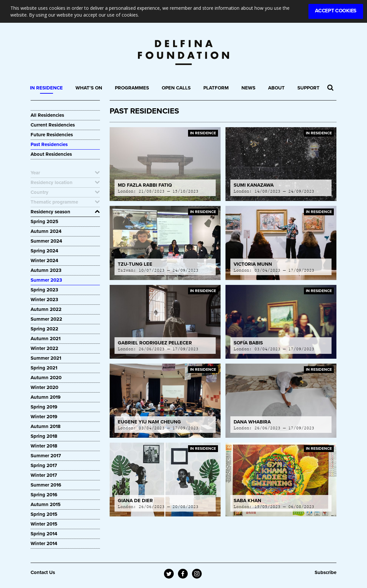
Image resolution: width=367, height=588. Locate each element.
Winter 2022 (44, 348)
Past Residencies (49, 144)
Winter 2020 (44, 387)
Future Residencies (52, 135)
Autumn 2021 (46, 339)
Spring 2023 (44, 290)
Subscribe (326, 572)
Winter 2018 (44, 446)
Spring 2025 (44, 221)
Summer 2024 (46, 241)
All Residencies (47, 115)
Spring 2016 (44, 495)
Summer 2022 (46, 319)
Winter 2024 (44, 261)
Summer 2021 (46, 358)
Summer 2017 (46, 456)
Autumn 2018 (46, 426)
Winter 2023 (44, 300)
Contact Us (43, 572)
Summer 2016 (46, 485)
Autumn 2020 (46, 378)
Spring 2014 (44, 534)
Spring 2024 (44, 251)
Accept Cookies (336, 11)
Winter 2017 (44, 475)
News (248, 88)
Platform (216, 88)
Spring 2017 (44, 465)
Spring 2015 (44, 514)
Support (308, 88)
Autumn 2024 (46, 231)
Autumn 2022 (46, 309)
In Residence (46, 88)
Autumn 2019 (46, 397)
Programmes (132, 88)
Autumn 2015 (46, 504)
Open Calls (176, 88)
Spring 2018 (44, 436)
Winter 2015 (44, 524)
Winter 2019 (44, 417)
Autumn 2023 (46, 270)
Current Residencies (53, 125)
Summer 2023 (46, 280)
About (276, 88)
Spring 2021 (44, 368)
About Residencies (51, 154)
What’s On (89, 88)
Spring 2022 (44, 329)
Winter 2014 (44, 543)
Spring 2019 (44, 407)
